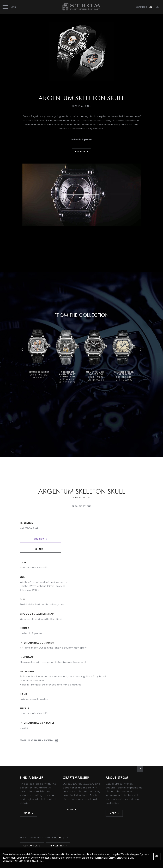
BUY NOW (81, 152)
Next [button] (141, 349)
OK (157, 856)
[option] (39, 354)
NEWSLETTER (58, 846)
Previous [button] (22, 349)
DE (157, 7)
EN (150, 7)
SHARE (40, 549)
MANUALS (36, 838)
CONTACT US (32, 846)
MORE (28, 813)
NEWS (23, 838)
